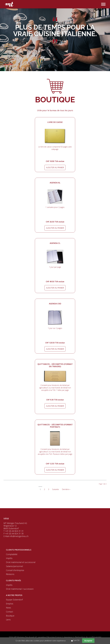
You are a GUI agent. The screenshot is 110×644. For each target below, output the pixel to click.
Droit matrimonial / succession (20, 589)
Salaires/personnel (14, 566)
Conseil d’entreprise (15, 570)
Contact (9, 612)
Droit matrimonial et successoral (21, 562)
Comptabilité (12, 554)
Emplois (10, 604)
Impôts (9, 558)
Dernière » (66, 489)
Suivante (55, 489)
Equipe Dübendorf (14, 600)
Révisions (10, 574)
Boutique (10, 616)
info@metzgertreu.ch (19, 536)
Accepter (88, 641)
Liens (8, 620)
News (8, 608)
